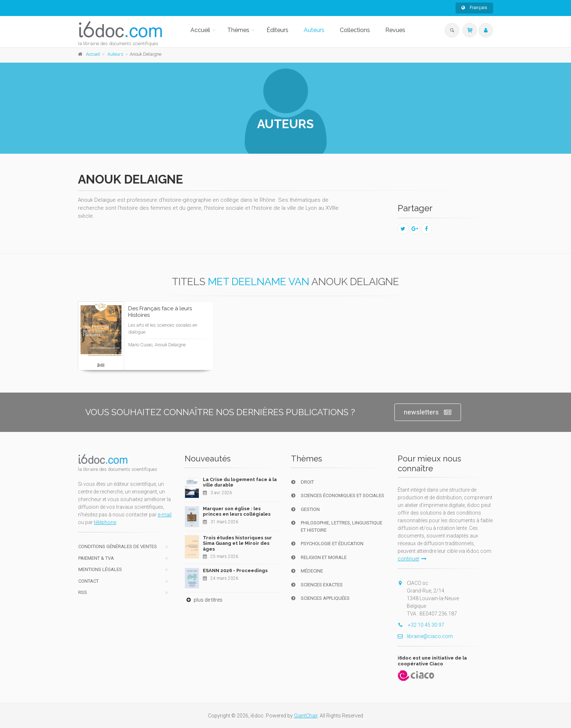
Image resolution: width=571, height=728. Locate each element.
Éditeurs (277, 30)
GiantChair (306, 716)
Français (474, 8)
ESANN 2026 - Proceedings (235, 570)
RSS (83, 592)
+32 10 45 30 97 (421, 625)
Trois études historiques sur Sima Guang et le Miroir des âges (237, 543)
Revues (395, 30)
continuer (412, 559)
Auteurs (314, 30)
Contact (88, 581)
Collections (355, 30)
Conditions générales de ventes (118, 546)
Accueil (200, 30)
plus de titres (204, 600)
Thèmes (238, 30)
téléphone (105, 522)
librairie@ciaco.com (425, 636)
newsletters (428, 412)
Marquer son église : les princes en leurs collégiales (237, 511)
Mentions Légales (100, 569)
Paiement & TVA (96, 558)
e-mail (165, 515)
